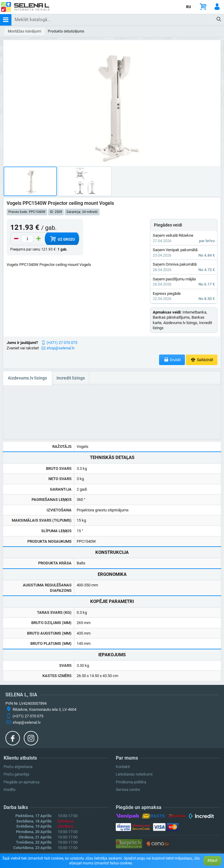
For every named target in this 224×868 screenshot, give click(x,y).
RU (189, 7)
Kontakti (123, 767)
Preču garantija (16, 774)
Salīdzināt (202, 360)
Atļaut (212, 860)
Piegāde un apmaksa (21, 782)
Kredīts (10, 790)
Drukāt (172, 360)
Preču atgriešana (18, 767)
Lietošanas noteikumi (134, 774)
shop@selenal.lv (61, 348)
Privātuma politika (131, 782)
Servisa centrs (128, 790)
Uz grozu (62, 239)
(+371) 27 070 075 (62, 343)
